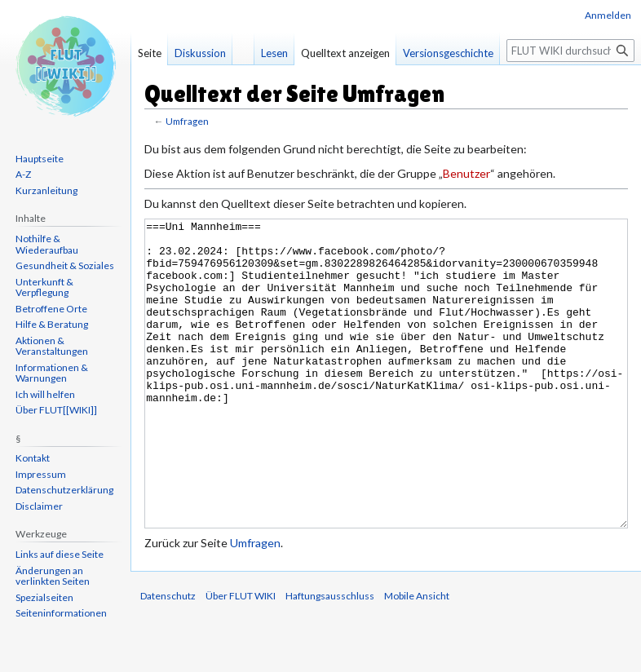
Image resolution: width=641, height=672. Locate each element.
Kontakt (33, 458)
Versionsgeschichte (448, 53)
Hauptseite (40, 159)
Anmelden (608, 15)
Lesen (274, 53)
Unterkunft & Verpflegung (44, 287)
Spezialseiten (44, 597)
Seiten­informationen (61, 613)
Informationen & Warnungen (52, 373)
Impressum (41, 474)
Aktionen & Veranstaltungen (52, 346)
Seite (150, 53)
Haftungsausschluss (330, 657)
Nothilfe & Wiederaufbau (47, 244)
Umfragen (187, 121)
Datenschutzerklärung (64, 490)
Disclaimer (39, 506)
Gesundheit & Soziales (65, 265)
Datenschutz (168, 657)
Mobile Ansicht (417, 657)
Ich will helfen (45, 394)
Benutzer (466, 173)
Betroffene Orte (51, 309)
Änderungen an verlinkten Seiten (53, 576)
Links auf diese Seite (60, 554)
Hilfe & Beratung (52, 324)
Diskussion (200, 53)
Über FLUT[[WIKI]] (56, 410)
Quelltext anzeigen (345, 53)
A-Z (23, 174)
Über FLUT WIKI (241, 657)
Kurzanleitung (46, 190)
